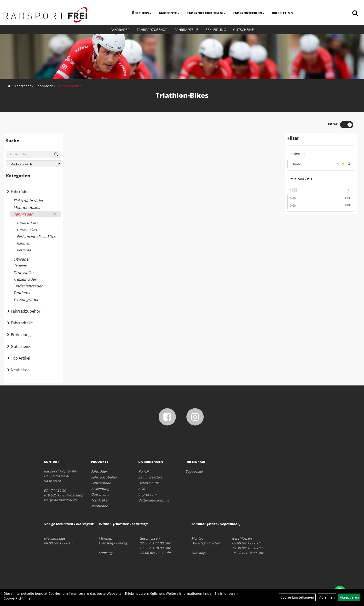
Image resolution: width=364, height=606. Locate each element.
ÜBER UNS (142, 13)
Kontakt (144, 471)
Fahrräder (120, 30)
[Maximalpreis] (316, 205)
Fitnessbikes (24, 273)
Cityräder (22, 259)
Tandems (22, 293)
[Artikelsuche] (355, 14)
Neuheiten (20, 370)
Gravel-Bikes (27, 230)
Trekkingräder (26, 299)
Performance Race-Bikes (36, 236)
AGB (142, 489)
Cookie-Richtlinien (18, 598)
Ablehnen (327, 597)
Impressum (147, 494)
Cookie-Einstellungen (297, 597)
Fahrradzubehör (152, 30)
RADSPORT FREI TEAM (206, 13)
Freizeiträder (25, 279)
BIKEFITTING (282, 13)
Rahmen (23, 243)
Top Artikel (20, 358)
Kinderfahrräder (28, 286)
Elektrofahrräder (28, 201)
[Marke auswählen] (33, 164)
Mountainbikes (27, 207)
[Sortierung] (314, 164)
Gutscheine (243, 30)
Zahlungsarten (150, 477)
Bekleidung (216, 30)
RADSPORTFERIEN (248, 13)
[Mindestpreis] (316, 198)
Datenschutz (148, 483)
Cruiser (20, 266)
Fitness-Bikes (27, 223)
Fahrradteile (186, 30)
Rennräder (44, 86)
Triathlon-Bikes (69, 86)
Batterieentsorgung (154, 500)
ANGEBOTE (169, 13)
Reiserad (24, 250)
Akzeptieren (349, 597)
